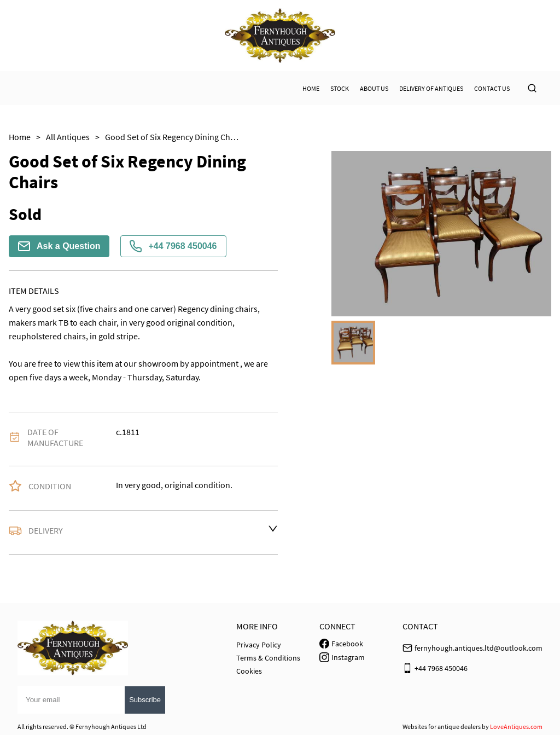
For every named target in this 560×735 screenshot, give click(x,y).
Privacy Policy (259, 645)
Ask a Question (59, 246)
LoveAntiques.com (516, 727)
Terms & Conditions (268, 658)
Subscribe (145, 700)
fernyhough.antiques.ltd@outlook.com (479, 648)
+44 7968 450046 (173, 246)
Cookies (249, 671)
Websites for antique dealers (442, 727)
